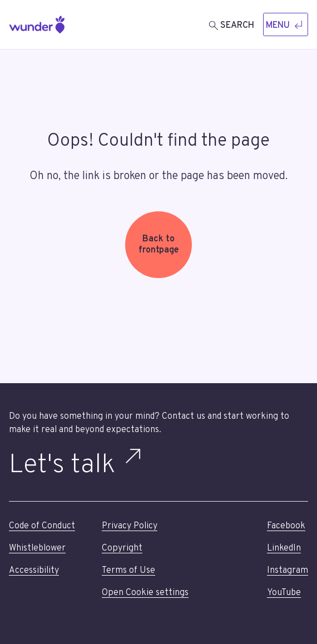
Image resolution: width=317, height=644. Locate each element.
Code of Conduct (42, 526)
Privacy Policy (130, 526)
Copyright (122, 548)
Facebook (286, 526)
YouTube (284, 593)
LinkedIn (284, 548)
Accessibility (34, 571)
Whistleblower (37, 548)
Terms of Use (128, 571)
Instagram (288, 571)
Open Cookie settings (145, 593)
